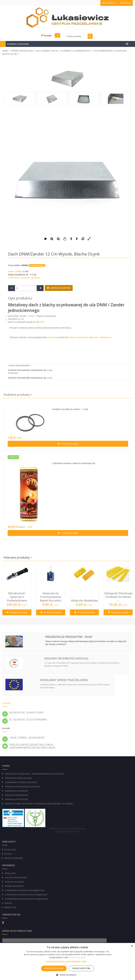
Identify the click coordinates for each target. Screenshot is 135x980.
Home (5, 51)
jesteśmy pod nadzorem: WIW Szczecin (68, 829)
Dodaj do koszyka (60, 288)
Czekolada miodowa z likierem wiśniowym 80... (74, 463)
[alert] (67, 961)
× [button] (132, 946)
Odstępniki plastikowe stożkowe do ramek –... (118, 597)
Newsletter (10, 908)
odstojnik (52, 337)
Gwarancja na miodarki (16, 791)
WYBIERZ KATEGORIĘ (18, 44)
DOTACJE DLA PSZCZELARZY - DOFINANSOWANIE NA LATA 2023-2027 (34, 774)
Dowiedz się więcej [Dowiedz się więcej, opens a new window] (77, 957)
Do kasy (126, 3)
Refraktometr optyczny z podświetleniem (17, 597)
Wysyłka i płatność (14, 882)
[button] (67, 962)
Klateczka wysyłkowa (84, 600)
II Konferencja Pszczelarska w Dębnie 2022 (26, 895)
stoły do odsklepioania (79, 337)
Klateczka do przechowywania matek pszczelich (51, 597)
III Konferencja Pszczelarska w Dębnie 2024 (26, 899)
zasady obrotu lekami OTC (67, 832)
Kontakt (8, 903)
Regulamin (10, 873)
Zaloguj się (10, 850)
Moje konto (109, 3)
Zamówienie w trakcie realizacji (21, 782)
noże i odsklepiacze (102, 337)
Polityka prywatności (16, 878)
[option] (17, 591)
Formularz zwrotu (14, 886)
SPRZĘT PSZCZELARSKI (22, 51)
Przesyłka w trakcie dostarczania (22, 787)
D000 (42, 322)
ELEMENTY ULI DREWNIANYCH (76, 51)
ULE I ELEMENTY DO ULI (48, 51)
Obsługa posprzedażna (17, 795)
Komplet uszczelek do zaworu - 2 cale (70, 409)
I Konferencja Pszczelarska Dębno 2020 (25, 890)
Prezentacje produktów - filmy (69, 637)
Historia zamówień (13, 858)
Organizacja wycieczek (17, 799)
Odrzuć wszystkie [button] (81, 968)
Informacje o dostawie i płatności (24, 278)
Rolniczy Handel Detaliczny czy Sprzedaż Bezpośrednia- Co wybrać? (39, 804)
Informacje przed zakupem (18, 778)
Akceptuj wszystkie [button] (54, 968)
